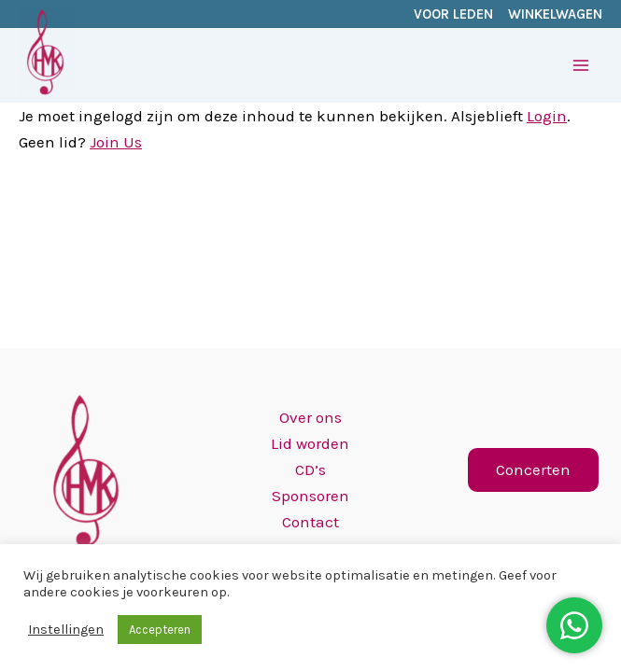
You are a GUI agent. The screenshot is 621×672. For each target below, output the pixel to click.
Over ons (310, 417)
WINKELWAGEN (555, 14)
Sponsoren (310, 496)
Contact (310, 522)
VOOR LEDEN (453, 14)
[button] (533, 470)
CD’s (310, 469)
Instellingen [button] (66, 630)
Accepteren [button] (160, 630)
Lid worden (310, 443)
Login (547, 116)
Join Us (116, 142)
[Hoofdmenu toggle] (582, 65)
